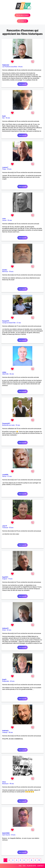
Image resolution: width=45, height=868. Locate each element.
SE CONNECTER (22, 21)
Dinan (4, 630)
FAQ (20, 866)
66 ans (12, 374)
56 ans (8, 118)
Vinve (4, 782)
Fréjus (4, 169)
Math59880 (6, 833)
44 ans (20, 67)
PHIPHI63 (5, 731)
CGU (24, 866)
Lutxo (4, 219)
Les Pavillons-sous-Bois (10, 67)
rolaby (4, 372)
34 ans (13, 835)
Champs (5, 732)
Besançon (5, 784)
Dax (3, 118)
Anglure (5, 579)
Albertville (5, 374)
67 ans (10, 476)
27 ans (19, 323)
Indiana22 (5, 628)
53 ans (10, 220)
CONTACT (40, 866)
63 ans (9, 630)
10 (39, 860)
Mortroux (5, 272)
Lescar (4, 220)
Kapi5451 (5, 577)
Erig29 (4, 679)
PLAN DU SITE (31, 866)
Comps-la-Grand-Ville (9, 323)
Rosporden (6, 681)
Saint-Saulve (6, 835)
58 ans (11, 732)
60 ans (12, 681)
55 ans (11, 528)
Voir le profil (22, 84)
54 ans (11, 272)
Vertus (4, 476)
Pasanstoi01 (6, 423)
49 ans (12, 784)
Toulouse (5, 528)
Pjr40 (4, 116)
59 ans (9, 169)
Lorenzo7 (5, 167)
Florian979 (6, 321)
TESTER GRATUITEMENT (23, 15)
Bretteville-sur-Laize (8, 425)
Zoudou (5, 270)
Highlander (6, 65)
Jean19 (5, 526)
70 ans (10, 579)
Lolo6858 (5, 475)
